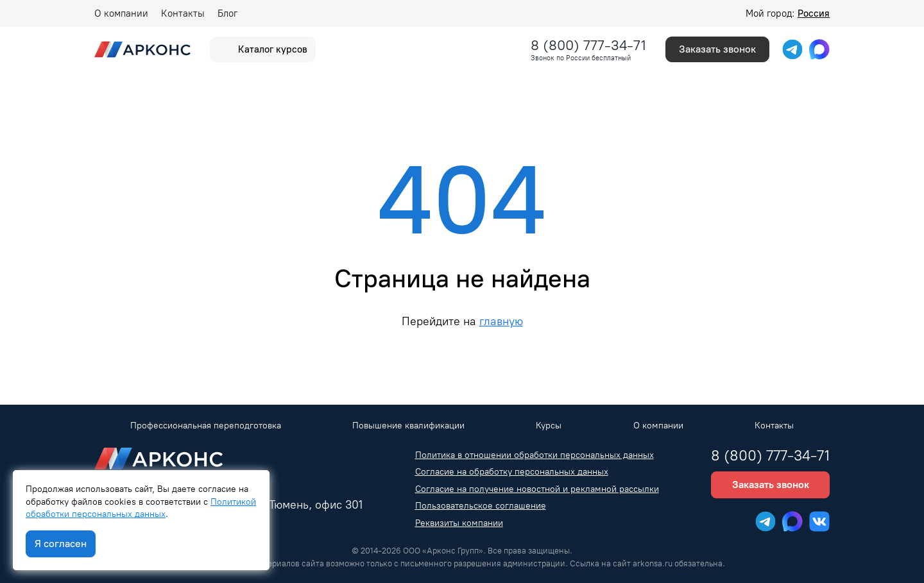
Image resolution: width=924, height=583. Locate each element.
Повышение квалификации (408, 426)
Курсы (549, 426)
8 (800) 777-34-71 (588, 45)
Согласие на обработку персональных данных (512, 472)
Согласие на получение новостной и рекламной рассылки (537, 489)
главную (501, 321)
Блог (227, 13)
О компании (121, 13)
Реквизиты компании (459, 523)
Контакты (183, 13)
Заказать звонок (717, 49)
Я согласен (61, 544)
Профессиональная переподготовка (206, 426)
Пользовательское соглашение (481, 506)
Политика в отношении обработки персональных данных (535, 455)
